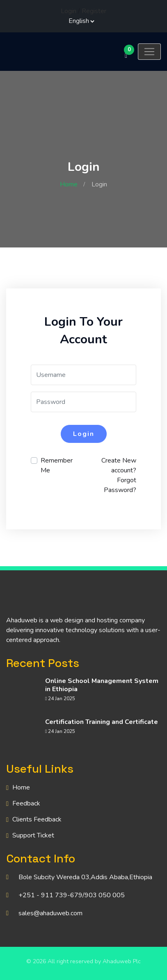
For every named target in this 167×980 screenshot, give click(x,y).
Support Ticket (33, 835)
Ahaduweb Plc (122, 961)
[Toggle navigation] (149, 52)
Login (69, 11)
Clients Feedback (37, 819)
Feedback (26, 803)
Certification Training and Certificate (102, 722)
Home (69, 184)
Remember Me (57, 465)
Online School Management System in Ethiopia (102, 685)
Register (94, 11)
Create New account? (119, 465)
